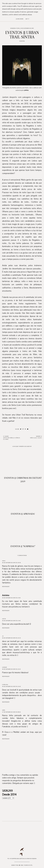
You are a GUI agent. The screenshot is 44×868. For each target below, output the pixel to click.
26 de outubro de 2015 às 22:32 (11, 669)
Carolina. (5, 685)
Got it (27, 19)
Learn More (20, 19)
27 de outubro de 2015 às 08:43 (11, 712)
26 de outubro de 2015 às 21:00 (11, 598)
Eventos (22, 41)
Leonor (5, 667)
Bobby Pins (15, 865)
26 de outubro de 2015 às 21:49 (11, 621)
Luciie (4, 619)
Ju (3, 636)
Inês (4, 710)
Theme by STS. (28, 865)
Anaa (4, 561)
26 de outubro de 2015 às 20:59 (11, 563)
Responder (6, 587)
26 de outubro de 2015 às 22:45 (11, 686)
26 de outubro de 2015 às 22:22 (11, 638)
